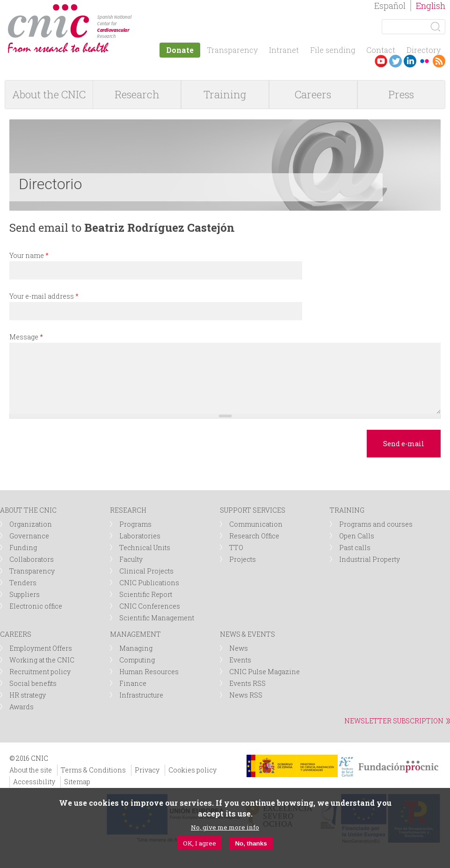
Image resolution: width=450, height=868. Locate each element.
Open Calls (357, 536)
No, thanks (251, 843)
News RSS (246, 695)
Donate (180, 50)
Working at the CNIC (42, 660)
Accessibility (34, 782)
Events (240, 660)
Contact (381, 50)
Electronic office (36, 606)
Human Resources (149, 672)
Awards (22, 707)
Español (390, 6)
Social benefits (33, 683)
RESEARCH (128, 510)
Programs (135, 524)
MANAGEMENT (135, 634)
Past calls (355, 548)
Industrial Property (370, 559)
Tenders (23, 583)
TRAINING (347, 510)
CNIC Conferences (150, 606)
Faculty (131, 559)
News (239, 648)
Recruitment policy (40, 672)
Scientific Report (146, 594)
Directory (424, 50)
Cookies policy (192, 770)
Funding (23, 548)
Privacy (147, 770)
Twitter (396, 61)
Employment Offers (41, 648)
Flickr (425, 61)
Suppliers (25, 594)
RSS (439, 61)
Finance (133, 683)
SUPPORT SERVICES (253, 510)
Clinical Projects (146, 571)
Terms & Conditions (93, 770)
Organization (31, 524)
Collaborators (32, 559)
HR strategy (28, 695)
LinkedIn (410, 61)
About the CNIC (49, 94)
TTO (236, 548)
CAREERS (16, 634)
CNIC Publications (149, 583)
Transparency (232, 50)
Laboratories (140, 536)
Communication (256, 524)
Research (137, 94)
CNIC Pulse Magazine (265, 672)
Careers (313, 94)
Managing (136, 648)
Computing (137, 660)
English (431, 6)
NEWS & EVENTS (247, 634)
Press (401, 94)
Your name (29, 255)
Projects (243, 559)
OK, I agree (200, 843)
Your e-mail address (44, 296)
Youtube (381, 61)
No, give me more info (225, 827)
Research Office (254, 536)
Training (225, 94)
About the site (31, 770)
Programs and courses (376, 524)
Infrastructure (141, 695)
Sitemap (77, 782)
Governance (29, 536)
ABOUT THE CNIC (28, 510)
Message (26, 337)
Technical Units (145, 548)
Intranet (284, 50)
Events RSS (247, 683)
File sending (333, 50)
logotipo (139, 9)
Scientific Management (157, 618)
